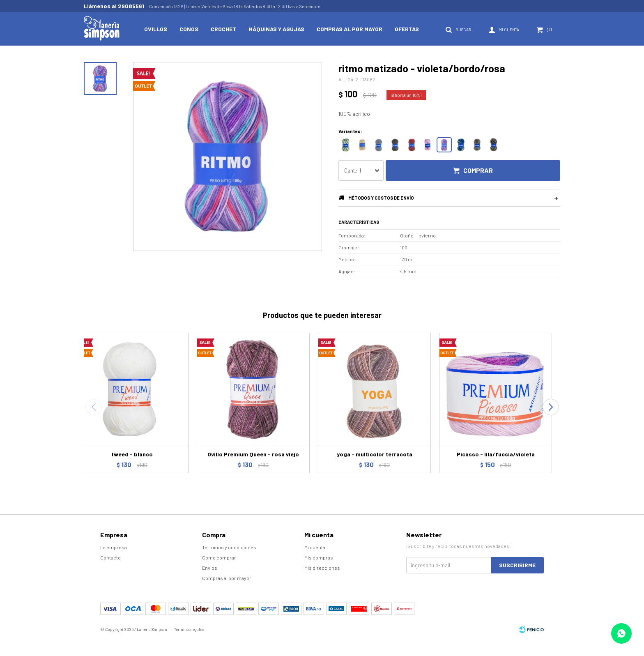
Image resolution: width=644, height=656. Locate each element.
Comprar (478, 170)
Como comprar (219, 557)
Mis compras (319, 557)
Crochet (223, 29)
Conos (189, 29)
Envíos (210, 568)
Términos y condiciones (229, 547)
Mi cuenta (315, 547)
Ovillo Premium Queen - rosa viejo (253, 454)
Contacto (110, 557)
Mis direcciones (322, 568)
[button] (551, 407)
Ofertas (407, 29)
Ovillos (156, 29)
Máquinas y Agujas (276, 29)
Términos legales (189, 629)
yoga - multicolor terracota (375, 454)
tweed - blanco (132, 454)
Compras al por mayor (350, 29)
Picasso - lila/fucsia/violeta (496, 454)
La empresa (114, 547)
